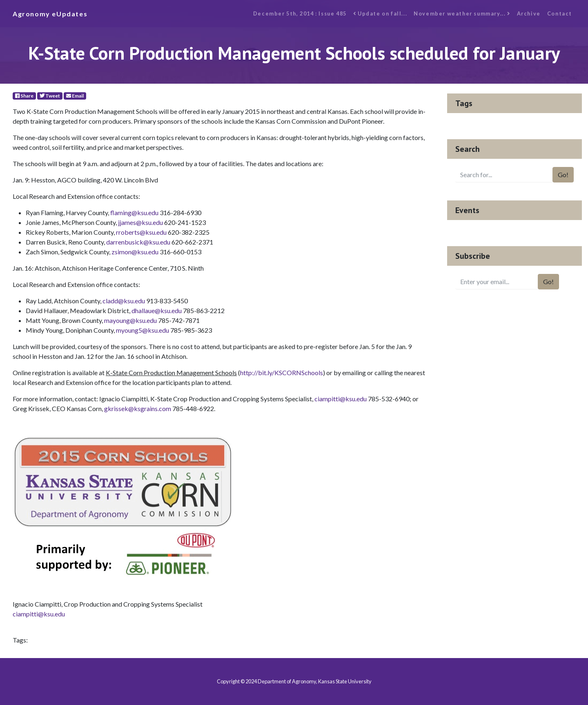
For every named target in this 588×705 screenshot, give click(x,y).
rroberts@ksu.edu (141, 232)
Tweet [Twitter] (50, 96)
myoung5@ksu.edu (143, 330)
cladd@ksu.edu (124, 301)
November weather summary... (462, 13)
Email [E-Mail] (75, 96)
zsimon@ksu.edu (135, 252)
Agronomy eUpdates (50, 14)
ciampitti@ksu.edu (341, 399)
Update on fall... (380, 13)
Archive (529, 13)
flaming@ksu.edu (134, 212)
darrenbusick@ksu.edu (138, 242)
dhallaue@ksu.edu (157, 310)
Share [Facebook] (24, 96)
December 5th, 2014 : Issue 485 (300, 13)
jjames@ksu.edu (140, 222)
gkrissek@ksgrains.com (138, 408)
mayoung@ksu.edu (130, 320)
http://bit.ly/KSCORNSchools (282, 373)
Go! (563, 175)
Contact (560, 13)
